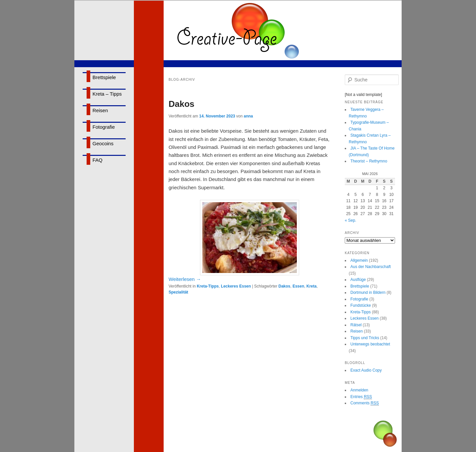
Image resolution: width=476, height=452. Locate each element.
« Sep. (351, 220)
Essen (298, 286)
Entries (361, 397)
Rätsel (356, 325)
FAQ (98, 160)
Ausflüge (358, 280)
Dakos (181, 104)
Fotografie (104, 127)
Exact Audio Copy (366, 370)
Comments (365, 403)
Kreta (312, 286)
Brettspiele (104, 77)
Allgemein (359, 260)
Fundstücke (361, 305)
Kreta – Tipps (107, 94)
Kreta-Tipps (208, 286)
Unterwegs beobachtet (370, 344)
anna (248, 116)
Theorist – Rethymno (369, 161)
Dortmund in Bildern (368, 293)
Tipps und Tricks (365, 338)
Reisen (100, 110)
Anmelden (359, 390)
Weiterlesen (185, 279)
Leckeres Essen (236, 286)
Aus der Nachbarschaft (371, 267)
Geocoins (103, 143)
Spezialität (178, 292)
